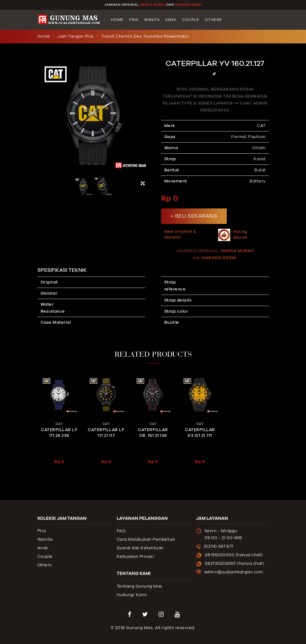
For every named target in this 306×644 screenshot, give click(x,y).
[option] (94, 125)
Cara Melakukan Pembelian (146, 539)
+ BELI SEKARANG (194, 216)
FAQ (121, 531)
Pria (134, 20)
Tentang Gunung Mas (140, 586)
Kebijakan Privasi (136, 557)
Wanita (152, 20)
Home (117, 20)
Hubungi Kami (132, 595)
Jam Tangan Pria (75, 36)
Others (213, 20)
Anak (171, 20)
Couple (191, 20)
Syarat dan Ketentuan (140, 548)
